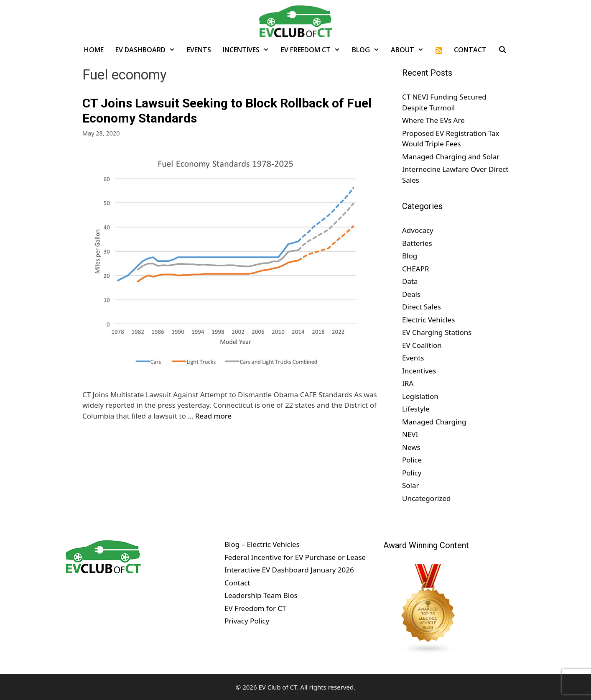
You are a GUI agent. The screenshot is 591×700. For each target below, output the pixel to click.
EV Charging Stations (437, 332)
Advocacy (418, 230)
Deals (411, 294)
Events (199, 50)
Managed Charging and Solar (451, 157)
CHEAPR (416, 269)
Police (412, 460)
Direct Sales (422, 307)
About (410, 50)
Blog (369, 50)
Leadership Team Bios (261, 595)
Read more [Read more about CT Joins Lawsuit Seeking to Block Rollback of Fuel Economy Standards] (213, 416)
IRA (408, 383)
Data (410, 281)
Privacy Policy (247, 621)
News (411, 447)
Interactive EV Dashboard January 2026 (289, 570)
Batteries (417, 243)
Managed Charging (434, 422)
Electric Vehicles (428, 320)
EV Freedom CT (313, 50)
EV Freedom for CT (255, 608)
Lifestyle (416, 409)
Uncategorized (427, 498)
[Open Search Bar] (503, 50)
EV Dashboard (148, 50)
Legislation (420, 396)
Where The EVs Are (433, 120)
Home (94, 50)
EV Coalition (422, 345)
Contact (470, 50)
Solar (411, 485)
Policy (412, 473)
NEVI (410, 434)
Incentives (249, 50)
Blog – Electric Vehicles (262, 544)
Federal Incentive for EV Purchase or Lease (295, 557)
